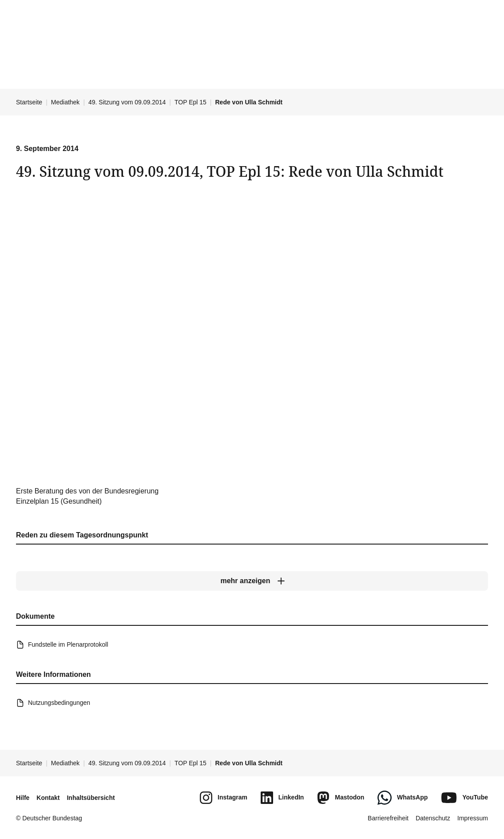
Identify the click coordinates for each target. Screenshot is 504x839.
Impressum (473, 818)
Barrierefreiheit (388, 818)
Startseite (29, 102)
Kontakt (48, 798)
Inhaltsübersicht (91, 798)
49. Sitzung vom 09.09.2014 (127, 102)
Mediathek (65, 102)
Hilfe (23, 798)
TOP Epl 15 (190, 102)
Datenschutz (433, 818)
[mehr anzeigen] (252, 581)
